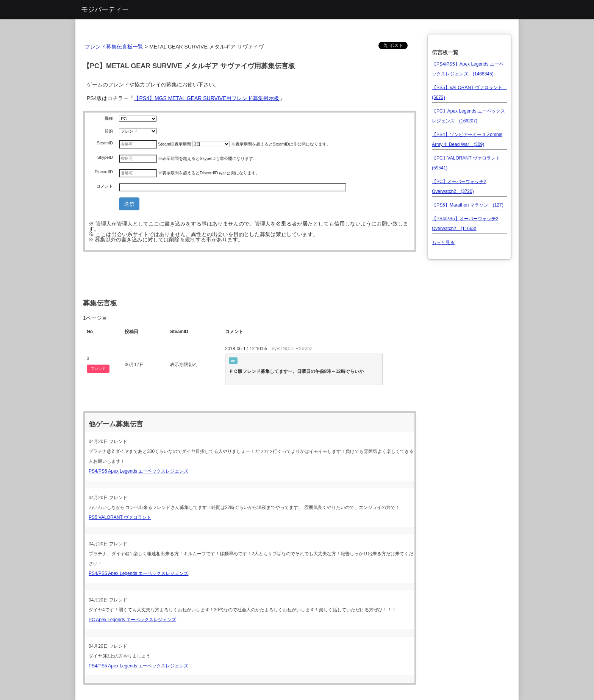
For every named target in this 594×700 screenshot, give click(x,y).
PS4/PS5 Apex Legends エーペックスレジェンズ (138, 471)
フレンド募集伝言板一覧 (114, 47)
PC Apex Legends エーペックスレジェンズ (132, 620)
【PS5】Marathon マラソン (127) (468, 205)
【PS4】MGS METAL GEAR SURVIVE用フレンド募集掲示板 (206, 98)
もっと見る (443, 243)
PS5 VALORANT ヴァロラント (120, 517)
